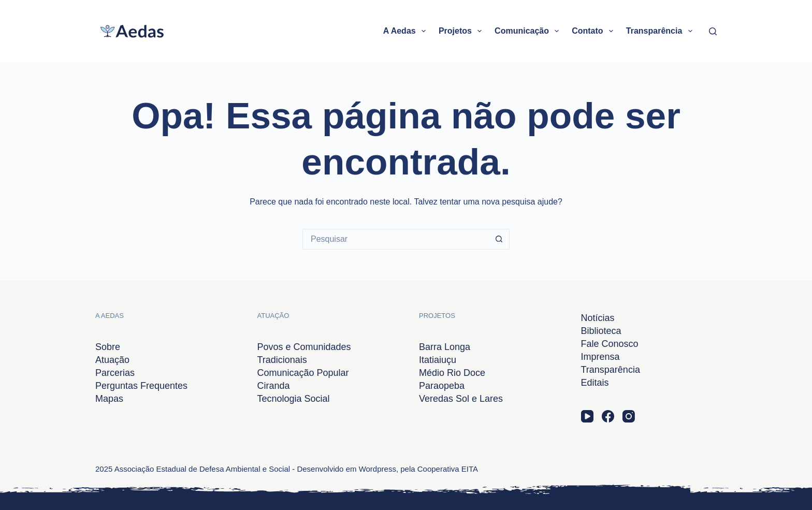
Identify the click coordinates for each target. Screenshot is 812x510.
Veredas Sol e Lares (461, 399)
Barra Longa (445, 347)
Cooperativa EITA (448, 469)
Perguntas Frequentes (141, 386)
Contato (594, 31)
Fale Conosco (610, 344)
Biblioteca (601, 331)
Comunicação (529, 31)
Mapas (109, 399)
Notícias (598, 318)
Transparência (661, 31)
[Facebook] (608, 416)
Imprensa (600, 357)
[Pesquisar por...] (396, 239)
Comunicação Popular (303, 373)
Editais (595, 383)
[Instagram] (629, 416)
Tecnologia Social (294, 399)
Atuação (112, 360)
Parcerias (115, 373)
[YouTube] (587, 416)
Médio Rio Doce (452, 373)
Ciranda (274, 386)
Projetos (462, 31)
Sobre (108, 347)
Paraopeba (442, 386)
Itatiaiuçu (438, 360)
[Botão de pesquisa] (499, 239)
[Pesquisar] (713, 31)
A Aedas (407, 31)
